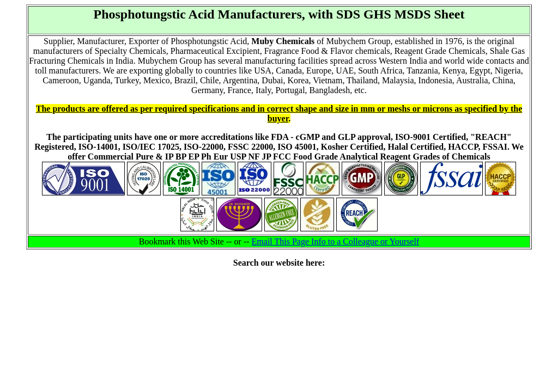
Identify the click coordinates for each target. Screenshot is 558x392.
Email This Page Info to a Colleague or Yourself (336, 241)
